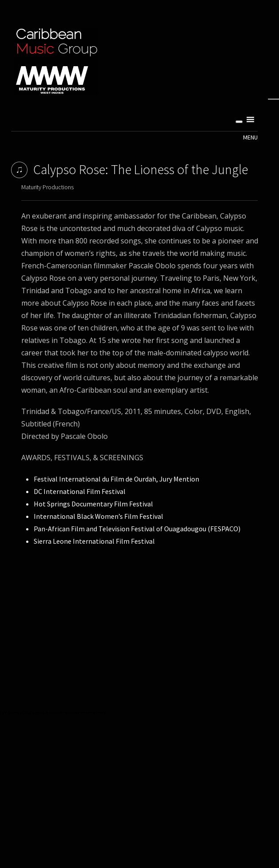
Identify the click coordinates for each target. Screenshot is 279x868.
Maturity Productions (47, 187)
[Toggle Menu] (239, 122)
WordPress (96, 713)
